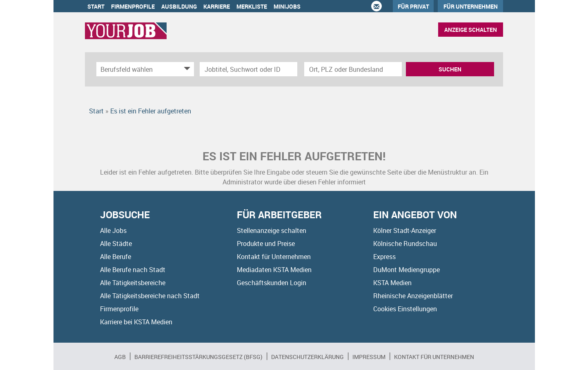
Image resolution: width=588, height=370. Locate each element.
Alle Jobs (113, 230)
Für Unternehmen (471, 6)
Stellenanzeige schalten (272, 230)
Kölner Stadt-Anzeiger (405, 230)
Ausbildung (179, 6)
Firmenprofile (133, 6)
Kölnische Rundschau (405, 244)
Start (96, 6)
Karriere (217, 6)
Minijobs (287, 6)
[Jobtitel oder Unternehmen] (248, 69)
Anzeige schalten (471, 30)
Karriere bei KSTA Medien (136, 322)
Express (384, 257)
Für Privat (413, 6)
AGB (120, 357)
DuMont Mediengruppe (406, 270)
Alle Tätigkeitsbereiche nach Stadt (150, 296)
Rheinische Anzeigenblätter (413, 296)
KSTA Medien (392, 283)
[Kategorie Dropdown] (186, 69)
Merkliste (252, 6)
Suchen (450, 69)
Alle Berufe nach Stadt (133, 270)
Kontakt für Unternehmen (274, 257)
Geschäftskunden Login (272, 283)
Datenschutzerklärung (307, 357)
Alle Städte (116, 244)
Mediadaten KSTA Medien (274, 270)
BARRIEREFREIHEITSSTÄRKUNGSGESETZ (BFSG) (198, 357)
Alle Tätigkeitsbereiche (133, 283)
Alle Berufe (116, 257)
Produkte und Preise (266, 244)
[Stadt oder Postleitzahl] (353, 69)
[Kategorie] (137, 69)
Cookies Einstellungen (405, 309)
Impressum (369, 357)
